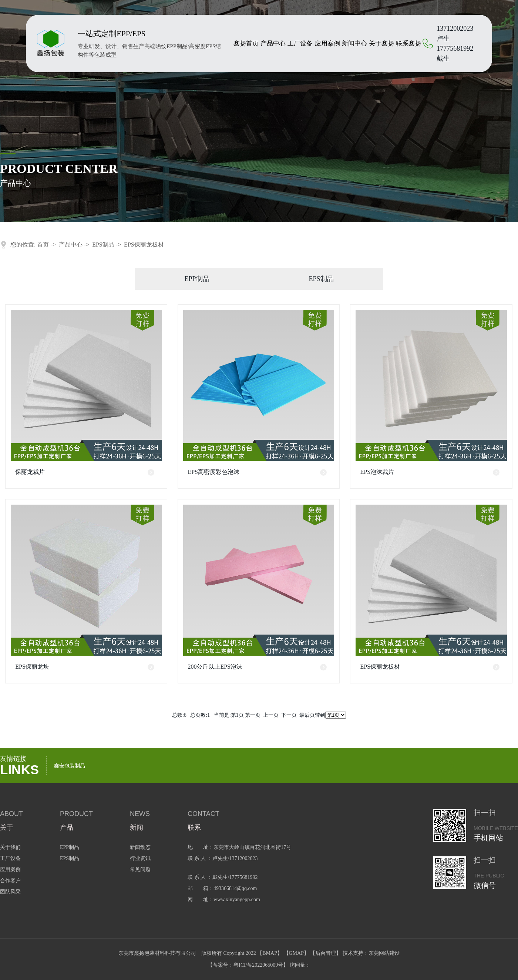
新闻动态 (140, 847)
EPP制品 (197, 279)
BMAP (270, 953)
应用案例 (327, 44)
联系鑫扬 (408, 44)
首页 (43, 245)
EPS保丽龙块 (32, 667)
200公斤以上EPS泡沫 (215, 667)
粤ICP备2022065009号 (258, 965)
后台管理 (326, 953)
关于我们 (10, 847)
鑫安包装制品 (70, 766)
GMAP (296, 953)
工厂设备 (300, 44)
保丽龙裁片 (30, 472)
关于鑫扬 (381, 44)
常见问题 (140, 869)
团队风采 (10, 892)
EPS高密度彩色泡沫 (213, 472)
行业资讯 (140, 858)
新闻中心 (354, 44)
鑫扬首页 (246, 44)
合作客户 (10, 881)
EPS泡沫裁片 (377, 472)
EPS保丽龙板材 (144, 245)
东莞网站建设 (384, 953)
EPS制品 (103, 245)
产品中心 (273, 44)
